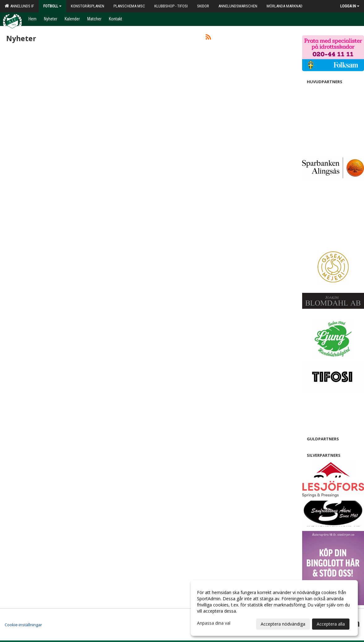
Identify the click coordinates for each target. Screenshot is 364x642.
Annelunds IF (19, 6)
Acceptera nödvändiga (283, 624)
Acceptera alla (331, 624)
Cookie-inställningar (23, 625)
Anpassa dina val (214, 623)
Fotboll (52, 6)
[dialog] (274, 608)
